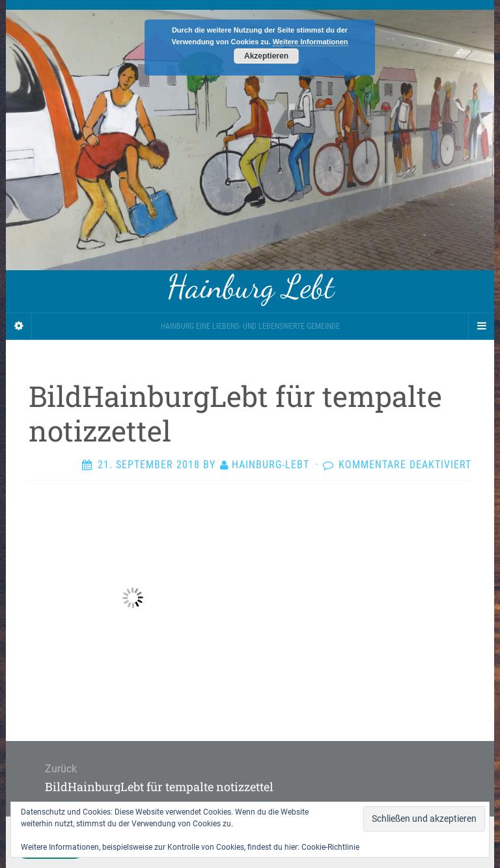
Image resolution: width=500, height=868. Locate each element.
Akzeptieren (266, 56)
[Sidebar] (19, 326)
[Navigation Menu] (481, 326)
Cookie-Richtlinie (330, 847)
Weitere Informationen (311, 42)
